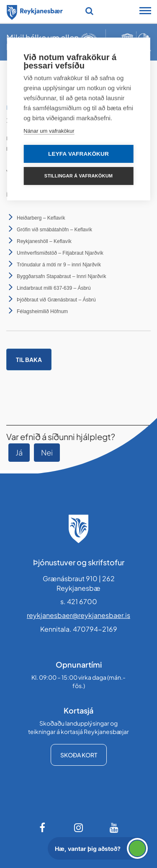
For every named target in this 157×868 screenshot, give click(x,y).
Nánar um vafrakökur (49, 131)
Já (19, 452)
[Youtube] (114, 828)
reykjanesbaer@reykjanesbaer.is (78, 615)
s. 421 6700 (79, 601)
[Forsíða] (35, 11)
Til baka (29, 359)
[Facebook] (43, 828)
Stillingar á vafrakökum (78, 176)
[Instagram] (79, 828)
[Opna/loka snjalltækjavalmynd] (145, 12)
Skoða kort (79, 755)
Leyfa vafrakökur (78, 154)
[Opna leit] (89, 11)
